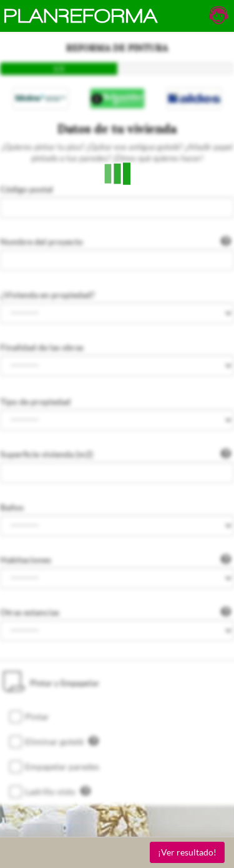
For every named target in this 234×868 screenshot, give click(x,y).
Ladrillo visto (58, 791)
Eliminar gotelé (62, 741)
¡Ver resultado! (187, 852)
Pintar (37, 716)
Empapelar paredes (62, 766)
